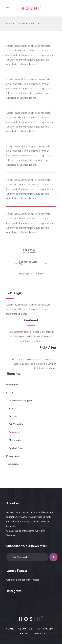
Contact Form (16, 448)
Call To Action (16, 425)
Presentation (13, 456)
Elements (20, 24)
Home (10, 629)
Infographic (12, 385)
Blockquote (15, 440)
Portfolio (45, 629)
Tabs (11, 409)
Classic (10, 393)
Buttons (13, 417)
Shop (24, 633)
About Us (25, 629)
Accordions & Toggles (21, 401)
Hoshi (9, 24)
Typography (13, 464)
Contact (39, 633)
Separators (15, 432)
